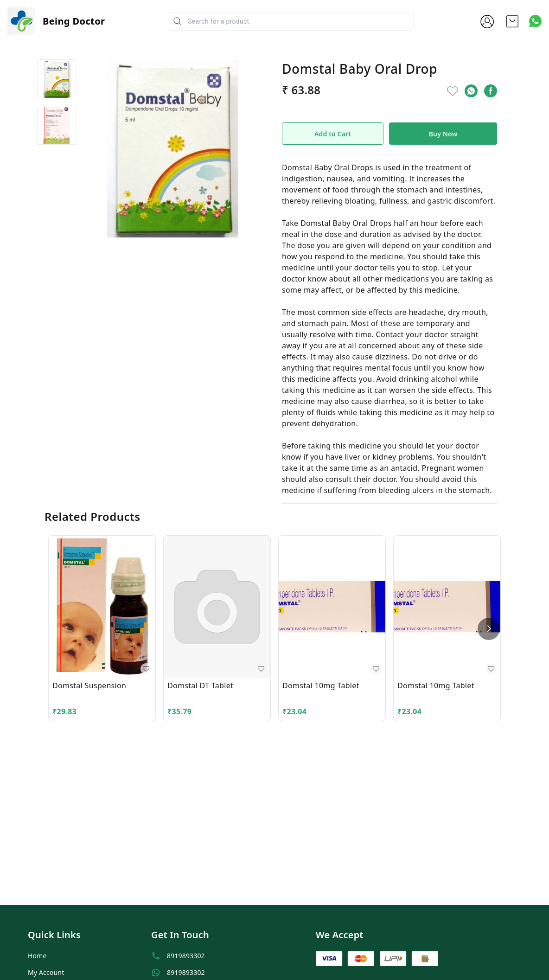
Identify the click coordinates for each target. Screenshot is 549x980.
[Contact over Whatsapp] (535, 21)
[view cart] (512, 21)
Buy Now (443, 134)
